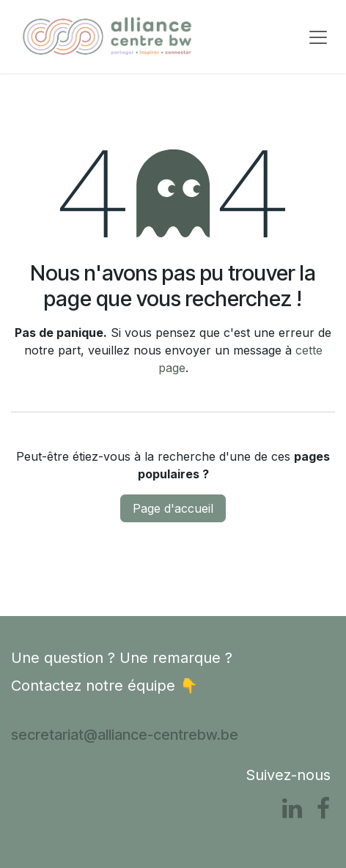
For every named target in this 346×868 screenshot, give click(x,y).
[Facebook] (323, 809)
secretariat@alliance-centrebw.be (125, 735)
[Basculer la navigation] (318, 37)
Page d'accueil (173, 508)
